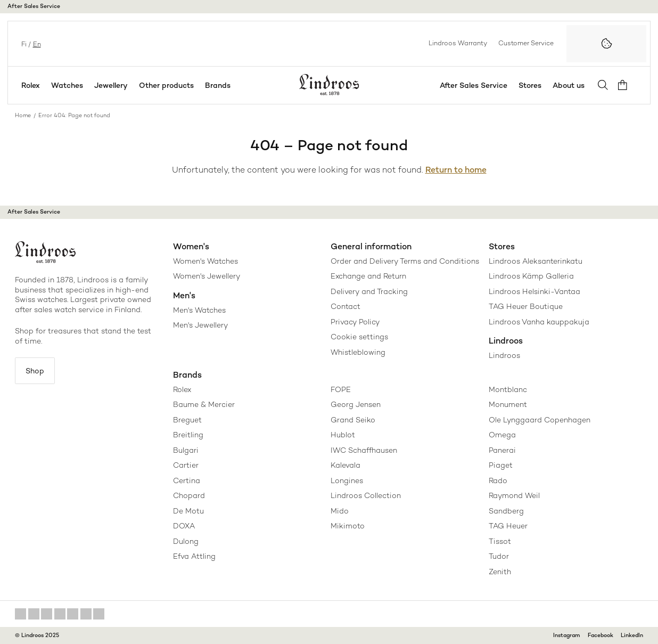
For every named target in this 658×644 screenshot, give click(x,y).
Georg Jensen (356, 404)
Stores (532, 85)
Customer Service (526, 43)
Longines (347, 480)
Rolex (31, 85)
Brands (218, 85)
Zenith (500, 572)
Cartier (186, 465)
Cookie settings (359, 337)
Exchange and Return (368, 276)
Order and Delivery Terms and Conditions (405, 261)
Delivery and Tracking (369, 291)
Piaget (501, 465)
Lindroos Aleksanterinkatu (536, 261)
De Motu (188, 511)
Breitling (188, 435)
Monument (508, 404)
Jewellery (111, 85)
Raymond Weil (514, 495)
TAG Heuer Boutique (526, 306)
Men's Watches (199, 310)
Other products (166, 85)
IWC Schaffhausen (364, 450)
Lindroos (504, 355)
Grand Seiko (353, 420)
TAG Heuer (508, 526)
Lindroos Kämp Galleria (531, 276)
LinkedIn (632, 635)
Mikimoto (348, 526)
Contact (346, 306)
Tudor (499, 556)
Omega (502, 435)
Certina (187, 480)
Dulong (186, 541)
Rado (498, 480)
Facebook (601, 635)
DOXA (184, 526)
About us (571, 85)
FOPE (341, 389)
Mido (340, 511)
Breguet (187, 420)
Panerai (502, 450)
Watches (67, 85)
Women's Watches (205, 261)
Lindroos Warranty (458, 43)
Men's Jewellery (200, 325)
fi (23, 43)
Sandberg (506, 511)
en (36, 43)
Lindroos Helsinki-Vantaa (534, 291)
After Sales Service (34, 6)
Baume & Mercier (204, 404)
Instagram (567, 635)
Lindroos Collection (366, 495)
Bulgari (186, 450)
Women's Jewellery (207, 276)
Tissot (500, 541)
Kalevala (346, 465)
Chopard (189, 495)
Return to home (456, 170)
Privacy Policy (355, 322)
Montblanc (508, 389)
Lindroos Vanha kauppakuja (539, 322)
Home (23, 115)
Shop (36, 371)
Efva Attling (194, 556)
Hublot (343, 435)
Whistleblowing (358, 352)
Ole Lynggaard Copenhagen (540, 420)
